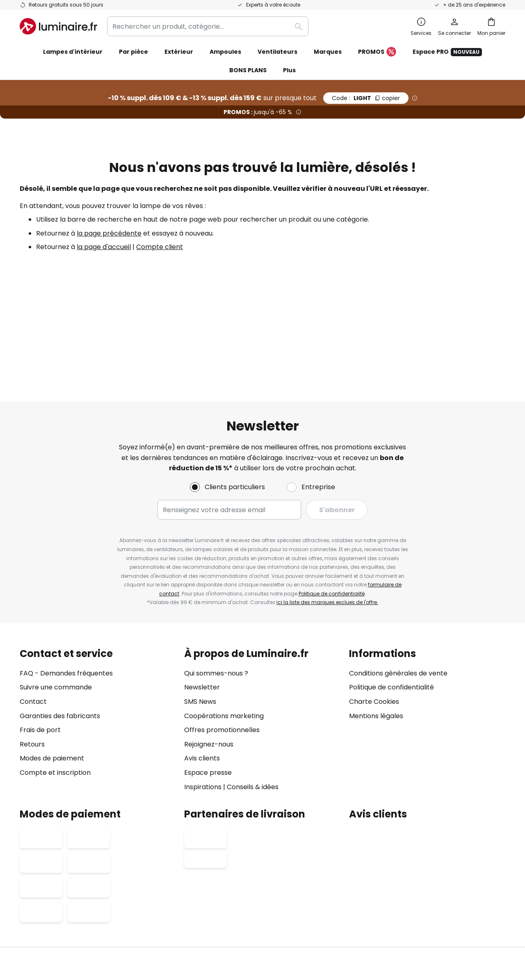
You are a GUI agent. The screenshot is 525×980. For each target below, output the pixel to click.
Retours (32, 657)
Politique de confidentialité (332, 507)
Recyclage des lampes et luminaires (402, 913)
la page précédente (109, 233)
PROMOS (377, 52)
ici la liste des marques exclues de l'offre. (327, 516)
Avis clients (202, 672)
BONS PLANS (248, 70)
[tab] (98, 633)
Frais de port (40, 643)
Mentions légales (376, 629)
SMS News (200, 615)
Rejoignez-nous (209, 657)
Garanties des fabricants (60, 629)
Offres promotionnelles (222, 643)
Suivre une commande (56, 601)
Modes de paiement (52, 672)
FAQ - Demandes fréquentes (66, 586)
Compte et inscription (55, 686)
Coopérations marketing (224, 629)
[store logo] (58, 26)
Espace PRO (447, 52)
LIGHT (366, 98)
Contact (33, 615)
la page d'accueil (104, 247)
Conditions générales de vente (398, 586)
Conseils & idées (253, 700)
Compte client (160, 247)
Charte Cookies (374, 615)
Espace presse (208, 686)
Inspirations (203, 700)
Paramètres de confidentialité (114, 913)
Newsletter (202, 601)
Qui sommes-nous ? (216, 586)
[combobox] (208, 26)
